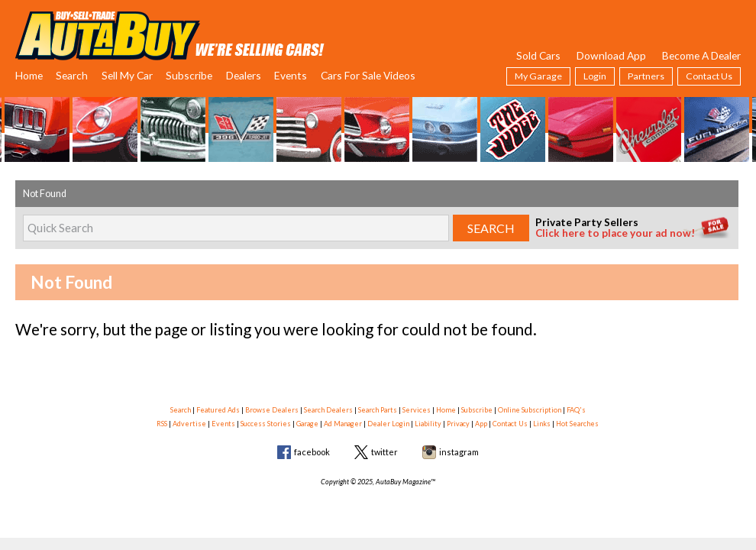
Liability (428, 424)
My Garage (538, 76)
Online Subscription (530, 410)
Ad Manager (343, 424)
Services (417, 410)
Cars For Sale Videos (368, 75)
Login (595, 76)
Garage (307, 424)
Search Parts (378, 410)
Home (29, 75)
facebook (312, 452)
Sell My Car (127, 75)
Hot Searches (577, 424)
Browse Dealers (272, 410)
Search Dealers (328, 410)
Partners (646, 76)
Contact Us (709, 76)
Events (291, 75)
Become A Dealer (701, 55)
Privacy (458, 424)
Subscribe (189, 75)
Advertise (189, 424)
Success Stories (266, 424)
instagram (459, 452)
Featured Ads (218, 410)
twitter (384, 452)
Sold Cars (538, 55)
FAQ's (576, 410)
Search (72, 75)
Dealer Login (388, 424)
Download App (611, 55)
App (481, 424)
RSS (162, 424)
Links (542, 424)
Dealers (244, 75)
